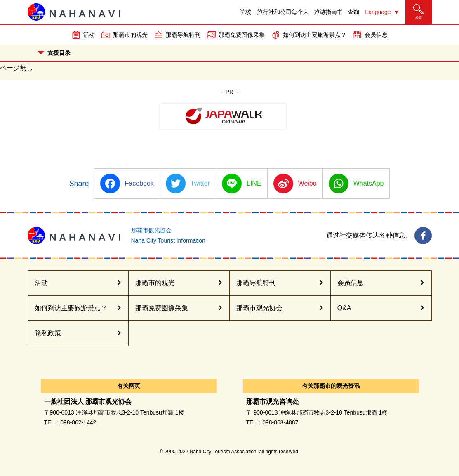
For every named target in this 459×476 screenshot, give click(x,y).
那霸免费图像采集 (242, 35)
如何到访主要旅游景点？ (315, 35)
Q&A (344, 308)
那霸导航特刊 (183, 35)
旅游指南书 (328, 12)
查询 (353, 12)
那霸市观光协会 (259, 308)
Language (378, 12)
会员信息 (376, 35)
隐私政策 (48, 333)
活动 (89, 35)
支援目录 (54, 53)
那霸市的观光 (130, 35)
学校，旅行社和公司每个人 (274, 12)
